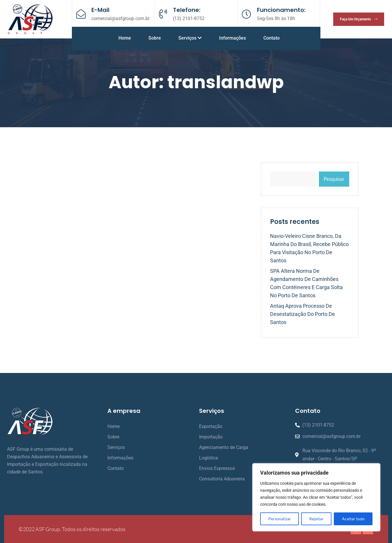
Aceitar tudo (353, 519)
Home (125, 38)
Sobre (155, 38)
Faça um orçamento (359, 19)
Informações (233, 38)
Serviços (190, 38)
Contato (272, 38)
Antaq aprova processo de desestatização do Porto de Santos (303, 314)
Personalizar (280, 519)
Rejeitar (316, 519)
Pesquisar (334, 179)
